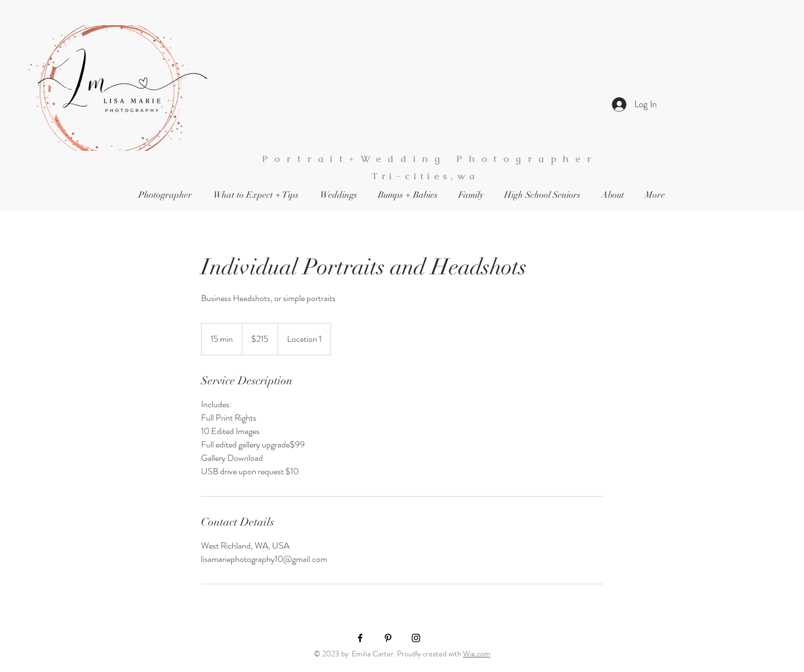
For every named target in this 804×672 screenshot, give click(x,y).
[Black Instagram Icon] (416, 638)
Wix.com (477, 654)
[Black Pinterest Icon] (388, 638)
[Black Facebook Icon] (360, 638)
